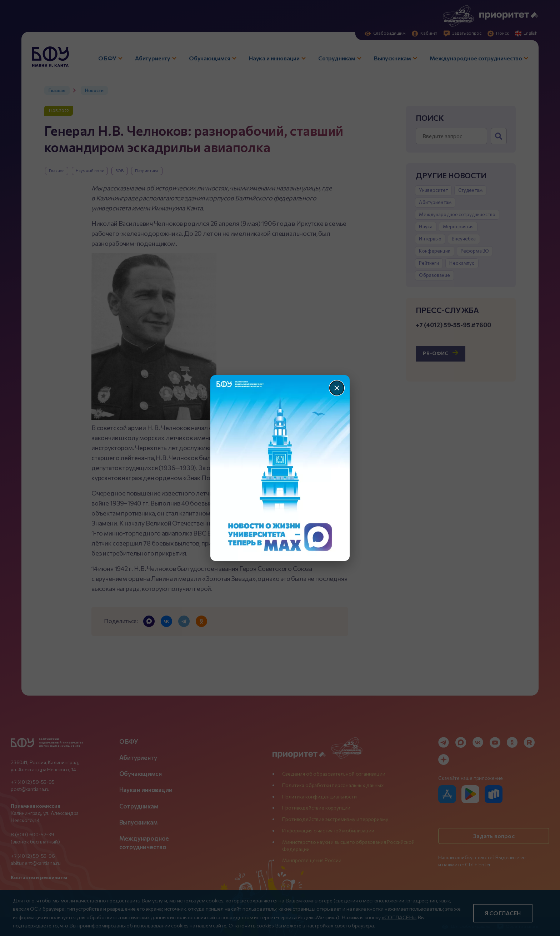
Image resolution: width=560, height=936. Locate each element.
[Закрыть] (337, 388)
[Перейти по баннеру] (280, 468)
